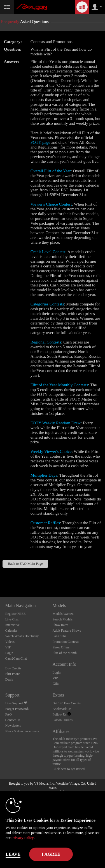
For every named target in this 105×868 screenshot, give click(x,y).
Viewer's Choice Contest (51, 204)
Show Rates (61, 625)
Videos (10, 642)
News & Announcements (22, 731)
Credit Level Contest (48, 252)
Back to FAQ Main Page (25, 564)
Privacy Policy (23, 838)
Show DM (0, 576)
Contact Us (13, 720)
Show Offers (61, 647)
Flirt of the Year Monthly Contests (59, 385)
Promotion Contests (66, 642)
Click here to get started (69, 769)
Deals (9, 679)
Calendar (11, 631)
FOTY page (40, 142)
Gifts (56, 684)
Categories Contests (47, 304)
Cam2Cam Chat (16, 658)
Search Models (63, 619)
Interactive (12, 625)
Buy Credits (13, 668)
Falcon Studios (63, 720)
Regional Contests (46, 342)
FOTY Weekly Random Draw (56, 423)
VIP (8, 647)
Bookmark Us (62, 709)
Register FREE (15, 614)
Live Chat (12, 619)
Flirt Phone (13, 674)
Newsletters (13, 726)
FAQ (9, 714)
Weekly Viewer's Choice (51, 451)
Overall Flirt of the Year (51, 171)
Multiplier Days (44, 475)
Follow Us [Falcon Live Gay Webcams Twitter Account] (62, 714)
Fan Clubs (60, 636)
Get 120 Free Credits (67, 703)
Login (9, 653)
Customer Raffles (45, 523)
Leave (13, 854)
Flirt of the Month (65, 653)
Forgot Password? (17, 709)
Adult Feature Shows (67, 631)
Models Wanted (63, 614)
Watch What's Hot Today (22, 636)
